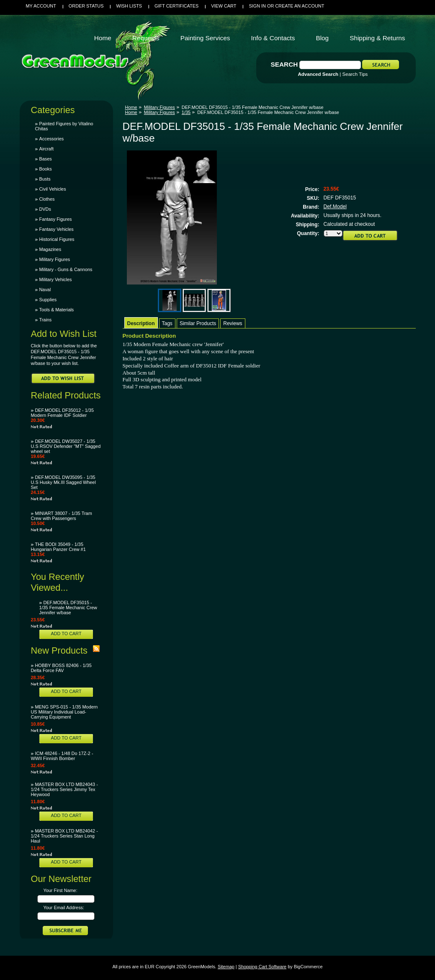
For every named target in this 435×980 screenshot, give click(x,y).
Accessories (52, 139)
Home (131, 107)
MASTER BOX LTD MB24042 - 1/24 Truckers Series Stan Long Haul (64, 836)
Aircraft (46, 149)
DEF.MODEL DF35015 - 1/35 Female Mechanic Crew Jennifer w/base (68, 608)
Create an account (300, 6)
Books (46, 169)
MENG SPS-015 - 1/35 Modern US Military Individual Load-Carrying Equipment (64, 712)
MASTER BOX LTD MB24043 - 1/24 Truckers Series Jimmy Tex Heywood (64, 789)
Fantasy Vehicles (57, 229)
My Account (41, 6)
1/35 (186, 112)
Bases (46, 159)
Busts (45, 179)
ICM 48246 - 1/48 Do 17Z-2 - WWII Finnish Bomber (62, 756)
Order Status (86, 6)
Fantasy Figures (56, 219)
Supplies (48, 300)
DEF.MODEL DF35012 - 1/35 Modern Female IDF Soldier (62, 413)
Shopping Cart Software (262, 967)
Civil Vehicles (53, 189)
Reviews (233, 323)
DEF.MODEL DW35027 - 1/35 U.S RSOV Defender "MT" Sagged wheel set (66, 446)
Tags (167, 323)
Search (284, 64)
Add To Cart (66, 634)
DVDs (45, 209)
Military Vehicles (56, 279)
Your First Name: (60, 890)
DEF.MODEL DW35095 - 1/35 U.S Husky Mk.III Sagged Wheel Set (63, 482)
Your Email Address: (64, 908)
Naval (45, 290)
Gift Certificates (176, 6)
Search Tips (355, 74)
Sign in (257, 6)
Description (141, 323)
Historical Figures (57, 239)
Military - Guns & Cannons (66, 269)
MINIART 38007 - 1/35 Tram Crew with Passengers (62, 516)
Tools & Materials (57, 310)
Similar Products (198, 323)
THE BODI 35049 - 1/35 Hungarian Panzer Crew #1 (58, 547)
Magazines (50, 249)
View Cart (224, 6)
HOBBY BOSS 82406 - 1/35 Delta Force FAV (61, 668)
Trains (46, 320)
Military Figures (55, 259)
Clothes (47, 199)
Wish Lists (129, 6)
